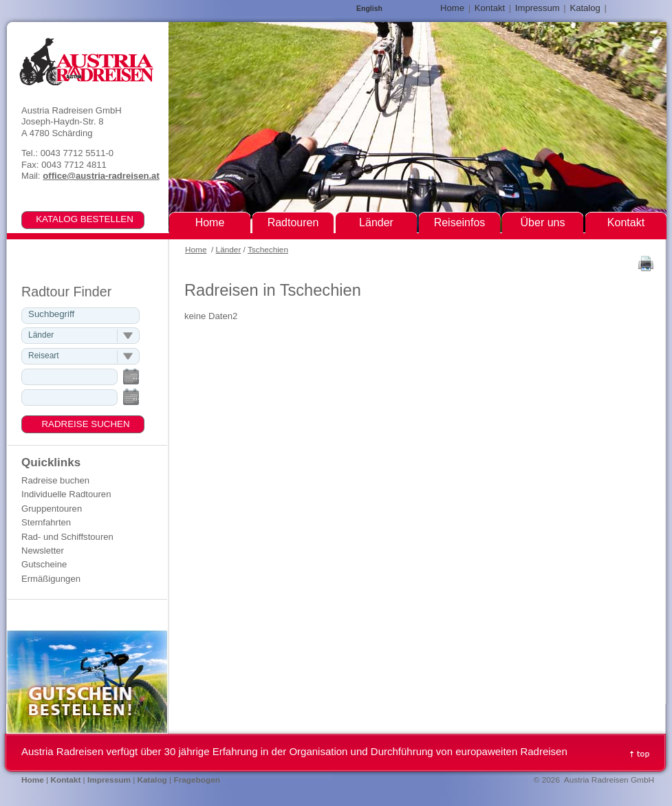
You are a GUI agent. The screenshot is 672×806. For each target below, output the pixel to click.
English (369, 9)
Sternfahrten (46, 522)
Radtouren (293, 222)
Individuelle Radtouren (66, 494)
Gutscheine (44, 564)
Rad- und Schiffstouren (67, 537)
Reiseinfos (460, 222)
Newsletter (43, 551)
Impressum (538, 8)
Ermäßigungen (51, 579)
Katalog (585, 8)
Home (196, 250)
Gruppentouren (52, 509)
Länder (229, 250)
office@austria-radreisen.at (101, 176)
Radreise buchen (55, 480)
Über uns (543, 222)
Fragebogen (197, 780)
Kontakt (490, 8)
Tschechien (268, 250)
